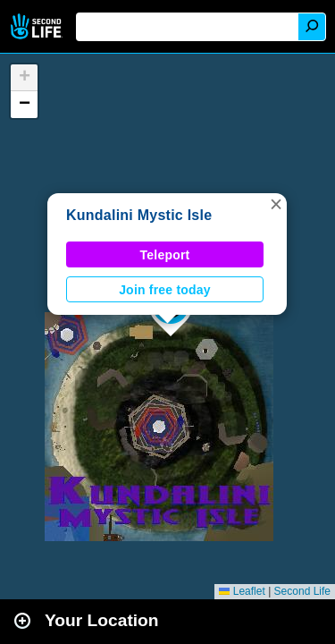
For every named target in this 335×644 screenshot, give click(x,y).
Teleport (165, 255)
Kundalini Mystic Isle (139, 215)
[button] (276, 204)
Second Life (38, 26)
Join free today (165, 290)
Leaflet (242, 591)
